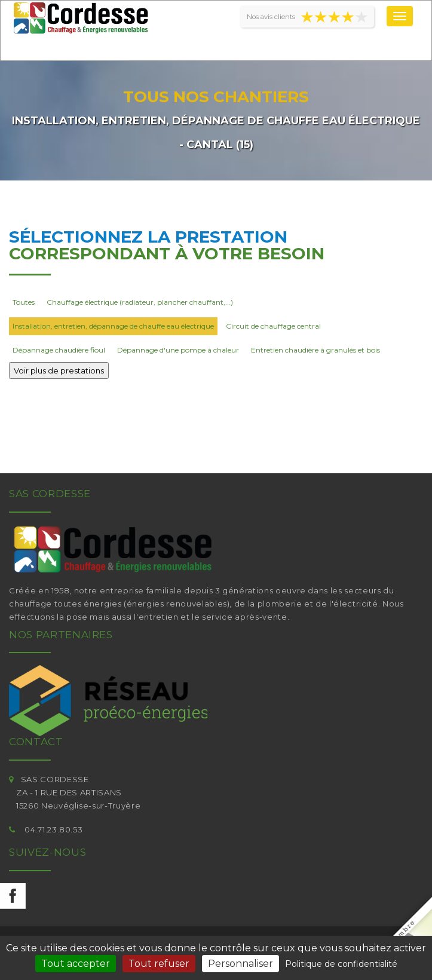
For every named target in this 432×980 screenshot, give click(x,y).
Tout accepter (76, 964)
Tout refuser (159, 964)
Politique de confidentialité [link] (341, 964)
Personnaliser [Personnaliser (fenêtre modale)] (240, 964)
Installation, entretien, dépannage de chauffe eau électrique (113, 326)
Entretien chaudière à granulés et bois (315, 350)
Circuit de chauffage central (273, 326)
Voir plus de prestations (59, 370)
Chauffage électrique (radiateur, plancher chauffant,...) (140, 302)
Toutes (24, 302)
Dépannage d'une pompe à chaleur (178, 350)
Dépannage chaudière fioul (59, 350)
